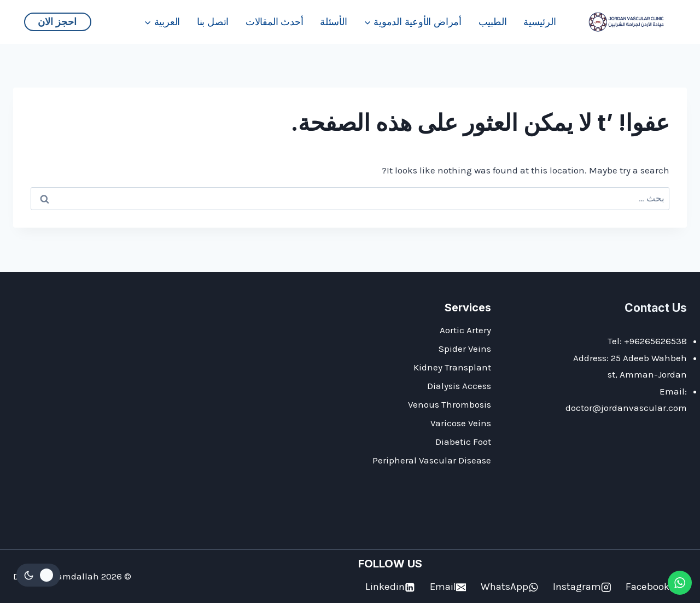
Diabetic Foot (463, 442)
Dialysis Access (459, 386)
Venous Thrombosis (450, 404)
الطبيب (493, 22)
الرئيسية (539, 22)
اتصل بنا (213, 22)
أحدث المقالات (275, 22)
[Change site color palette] (38, 575)
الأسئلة (334, 22)
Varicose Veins (461, 423)
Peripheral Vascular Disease (432, 460)
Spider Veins (465, 349)
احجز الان (57, 22)
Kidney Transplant (452, 367)
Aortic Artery (465, 330)
